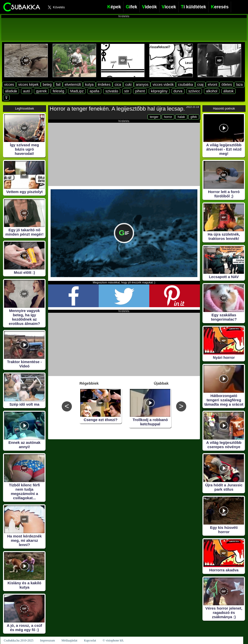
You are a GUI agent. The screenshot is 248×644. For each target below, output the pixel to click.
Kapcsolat (90, 640)
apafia (94, 91)
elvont (212, 85)
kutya (89, 85)
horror (168, 117)
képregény (159, 91)
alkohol (212, 91)
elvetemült (73, 85)
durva (178, 91)
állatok (229, 91)
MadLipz (77, 91)
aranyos (142, 85)
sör (127, 91)
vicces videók (163, 85)
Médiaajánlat (69, 640)
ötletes (227, 85)
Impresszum (47, 640)
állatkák (11, 91)
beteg (47, 85)
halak (181, 117)
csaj (200, 85)
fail (58, 85)
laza (239, 85)
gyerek (41, 91)
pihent (140, 91)
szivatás (112, 91)
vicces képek (28, 85)
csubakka (185, 85)
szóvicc (194, 91)
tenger (154, 117)
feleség (58, 91)
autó (26, 91)
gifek (194, 117)
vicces (9, 85)
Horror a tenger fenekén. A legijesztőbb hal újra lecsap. (117, 109)
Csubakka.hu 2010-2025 (19, 640)
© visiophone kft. (113, 640)
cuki (128, 85)
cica (118, 85)
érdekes (104, 85)
